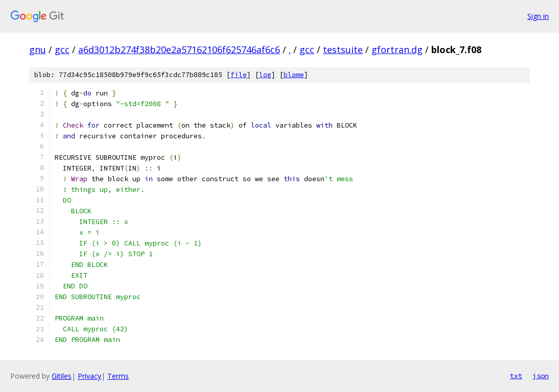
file (239, 75)
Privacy (89, 376)
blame (294, 75)
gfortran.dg (397, 50)
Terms (118, 376)
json (541, 376)
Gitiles (62, 376)
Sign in (538, 16)
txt (516, 376)
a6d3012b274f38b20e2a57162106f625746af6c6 (179, 50)
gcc (62, 50)
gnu (38, 50)
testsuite (343, 50)
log (265, 75)
